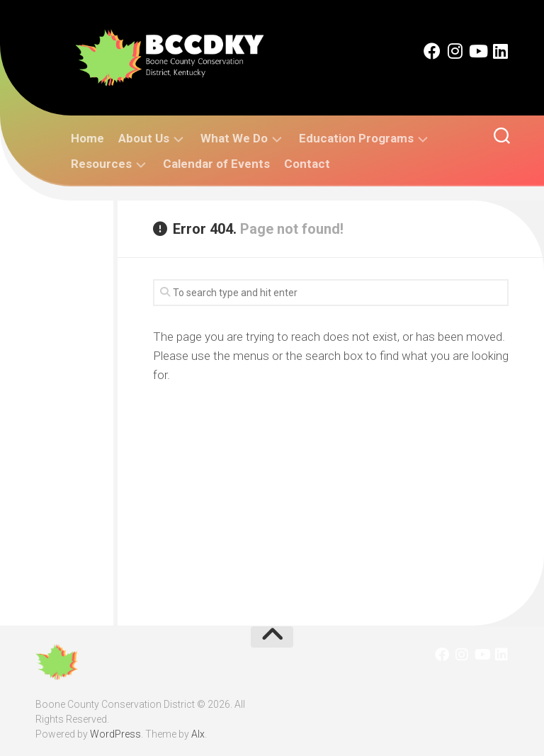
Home (87, 138)
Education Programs (356, 138)
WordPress (115, 734)
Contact (307, 164)
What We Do (234, 138)
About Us (144, 138)
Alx (198, 734)
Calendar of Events (216, 164)
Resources (101, 164)
